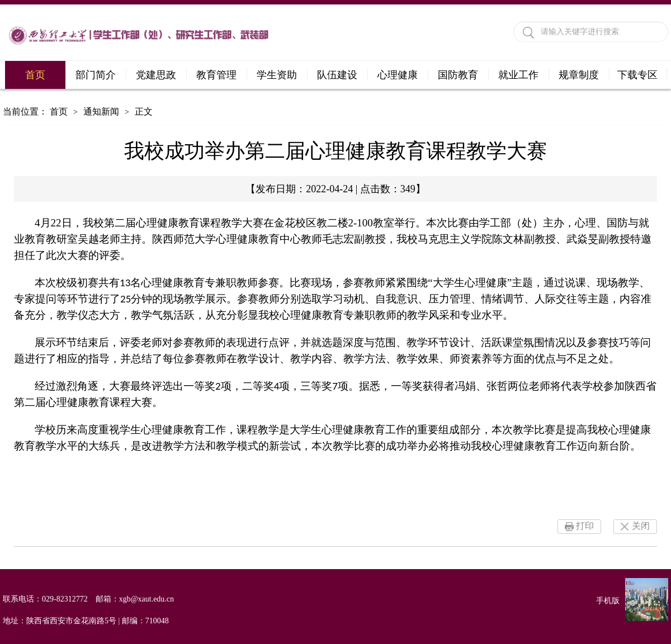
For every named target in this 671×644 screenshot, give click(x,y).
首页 (35, 75)
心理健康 (398, 75)
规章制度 (579, 75)
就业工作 (518, 75)
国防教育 (458, 75)
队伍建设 (337, 75)
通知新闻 (101, 112)
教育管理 (216, 75)
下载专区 (637, 75)
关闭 (641, 526)
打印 (585, 526)
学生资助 (277, 75)
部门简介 (96, 75)
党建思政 (156, 75)
